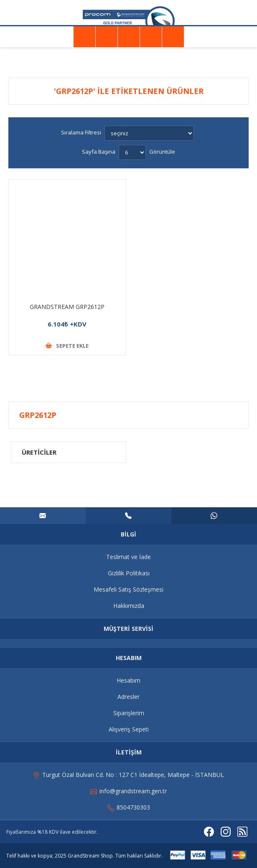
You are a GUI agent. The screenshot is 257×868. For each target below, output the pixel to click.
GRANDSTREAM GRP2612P (67, 307)
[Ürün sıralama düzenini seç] (149, 133)
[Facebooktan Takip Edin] (209, 832)
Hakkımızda (129, 606)
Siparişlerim (129, 713)
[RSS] (242, 832)
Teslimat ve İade (128, 557)
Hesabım (128, 680)
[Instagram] (226, 832)
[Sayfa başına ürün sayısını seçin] (132, 152)
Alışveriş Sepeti (129, 729)
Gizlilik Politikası (129, 573)
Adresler (128, 697)
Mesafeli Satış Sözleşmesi (128, 589)
